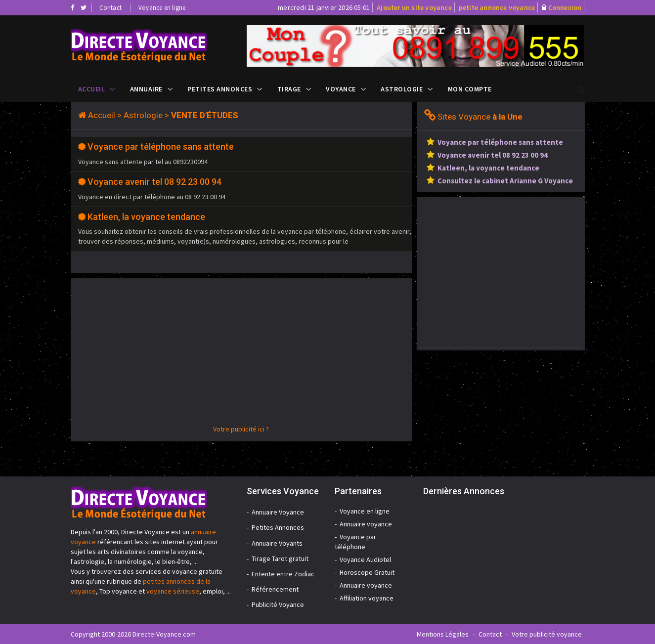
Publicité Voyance (278, 604)
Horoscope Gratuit (367, 572)
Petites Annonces (220, 89)
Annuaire (146, 89)
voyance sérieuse (173, 591)
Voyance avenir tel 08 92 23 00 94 (154, 182)
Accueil (92, 89)
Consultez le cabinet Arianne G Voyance (505, 181)
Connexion (565, 7)
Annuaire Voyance (278, 512)
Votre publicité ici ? (241, 429)
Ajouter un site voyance (414, 7)
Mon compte (470, 89)
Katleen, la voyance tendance (146, 217)
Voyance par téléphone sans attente (161, 147)
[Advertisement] (241, 355)
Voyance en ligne (162, 8)
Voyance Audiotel (365, 559)
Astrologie (402, 89)
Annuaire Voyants (277, 543)
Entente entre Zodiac (283, 574)
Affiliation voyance (367, 598)
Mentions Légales (443, 634)
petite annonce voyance (497, 7)
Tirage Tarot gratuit (280, 558)
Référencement (275, 589)
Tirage (289, 89)
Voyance (341, 89)
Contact (110, 8)
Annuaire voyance (366, 524)
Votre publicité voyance (547, 634)
